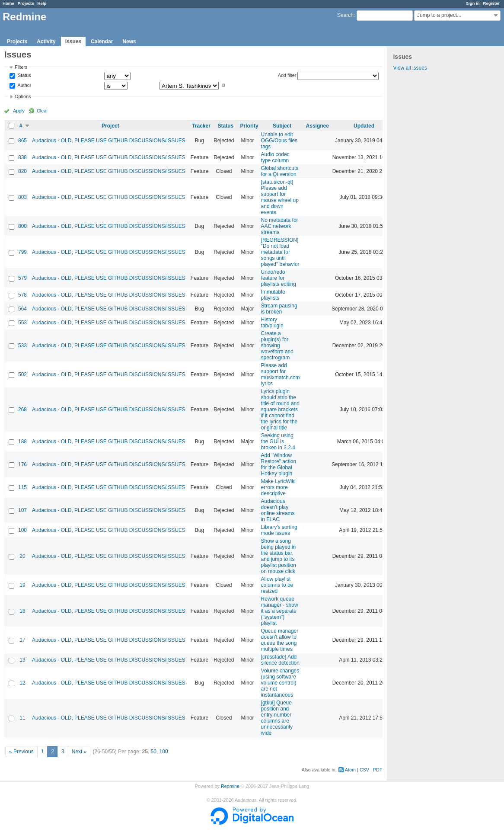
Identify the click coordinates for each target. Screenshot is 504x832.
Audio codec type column (275, 157)
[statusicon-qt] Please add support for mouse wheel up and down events (280, 197)
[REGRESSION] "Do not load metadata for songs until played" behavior (280, 252)
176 (22, 464)
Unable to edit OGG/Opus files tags (279, 141)
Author (24, 85)
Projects (26, 3)
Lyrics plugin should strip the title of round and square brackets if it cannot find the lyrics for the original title (280, 410)
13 (22, 660)
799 (22, 252)
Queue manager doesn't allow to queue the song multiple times (280, 640)
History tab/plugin (272, 323)
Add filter (287, 75)
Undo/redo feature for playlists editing (279, 278)
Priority (249, 126)
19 (22, 585)
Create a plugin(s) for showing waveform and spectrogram (277, 346)
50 (154, 752)
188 (22, 442)
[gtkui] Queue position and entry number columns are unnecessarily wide (277, 718)
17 (22, 640)
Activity (46, 42)
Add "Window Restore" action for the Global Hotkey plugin (279, 464)
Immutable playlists (273, 295)
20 (22, 556)
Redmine (230, 786)
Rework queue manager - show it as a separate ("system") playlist (280, 611)
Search (345, 15)
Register (491, 3)
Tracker (201, 126)
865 (22, 141)
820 (22, 171)
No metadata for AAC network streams (280, 226)
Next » (79, 752)
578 (22, 295)
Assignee (317, 126)
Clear (42, 111)
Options (23, 96)
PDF (378, 770)
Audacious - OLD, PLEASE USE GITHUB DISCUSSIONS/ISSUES (109, 141)
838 (22, 157)
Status (24, 76)
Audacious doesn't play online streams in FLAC (278, 510)
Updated (364, 126)
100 (22, 530)
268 (22, 410)
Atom (350, 770)
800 (22, 226)
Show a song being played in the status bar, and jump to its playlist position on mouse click (279, 556)
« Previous (21, 752)
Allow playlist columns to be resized (277, 585)
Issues (73, 42)
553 (22, 323)
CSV (364, 770)
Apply (19, 111)
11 (22, 718)
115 (22, 487)
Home (8, 3)
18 (22, 611)
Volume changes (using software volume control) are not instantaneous (280, 683)
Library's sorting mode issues (279, 530)
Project (110, 126)
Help (42, 3)
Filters (21, 67)
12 (22, 683)
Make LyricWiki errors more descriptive (278, 487)
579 (22, 278)
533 (22, 346)
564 (22, 309)
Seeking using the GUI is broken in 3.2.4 (278, 442)
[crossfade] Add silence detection (280, 660)
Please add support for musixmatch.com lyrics (281, 374)
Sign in (473, 3)
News (129, 42)
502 (22, 374)
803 (22, 197)
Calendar (102, 42)
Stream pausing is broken (279, 309)
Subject (282, 126)
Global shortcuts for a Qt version (280, 171)
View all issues (410, 68)
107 (22, 510)
